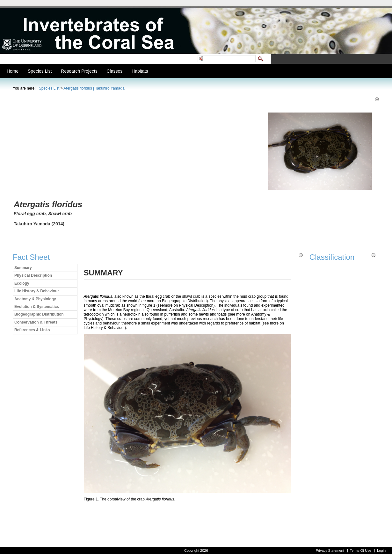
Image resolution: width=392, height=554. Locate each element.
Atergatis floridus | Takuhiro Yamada (94, 88)
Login (381, 550)
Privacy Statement (330, 550)
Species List (49, 88)
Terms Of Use (361, 550)
